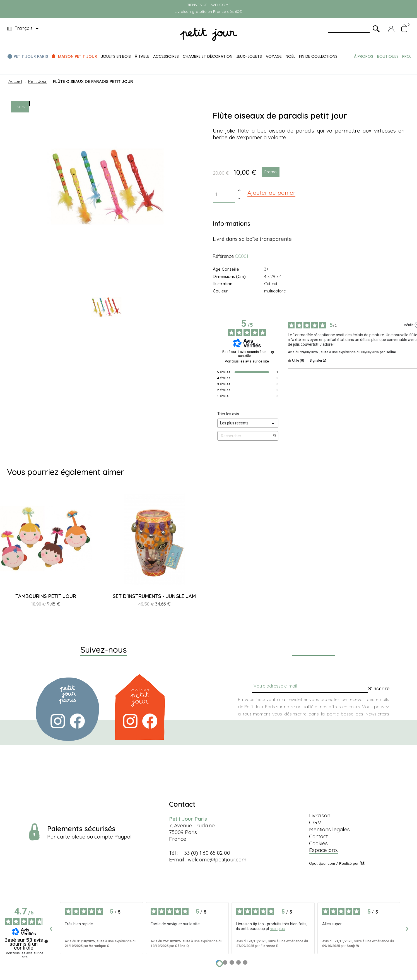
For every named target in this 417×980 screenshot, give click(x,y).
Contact (318, 836)
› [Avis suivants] (407, 928)
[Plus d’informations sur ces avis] (273, 352)
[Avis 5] (245, 962)
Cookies (318, 843)
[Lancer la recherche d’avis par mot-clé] (275, 436)
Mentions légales (329, 829)
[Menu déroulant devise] (24, 29)
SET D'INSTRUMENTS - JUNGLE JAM (154, 596)
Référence (223, 256)
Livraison (320, 815)
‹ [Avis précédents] (51, 928)
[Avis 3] (232, 962)
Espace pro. (323, 850)
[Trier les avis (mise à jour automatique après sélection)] (248, 423)
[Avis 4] (238, 962)
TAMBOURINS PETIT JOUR (46, 596)
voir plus (278, 929)
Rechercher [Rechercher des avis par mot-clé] (245, 436)
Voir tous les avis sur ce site (247, 361)
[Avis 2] (225, 962)
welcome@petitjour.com (217, 859)
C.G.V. (316, 822)
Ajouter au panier (271, 193)
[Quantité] (224, 194)
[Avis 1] (220, 964)
